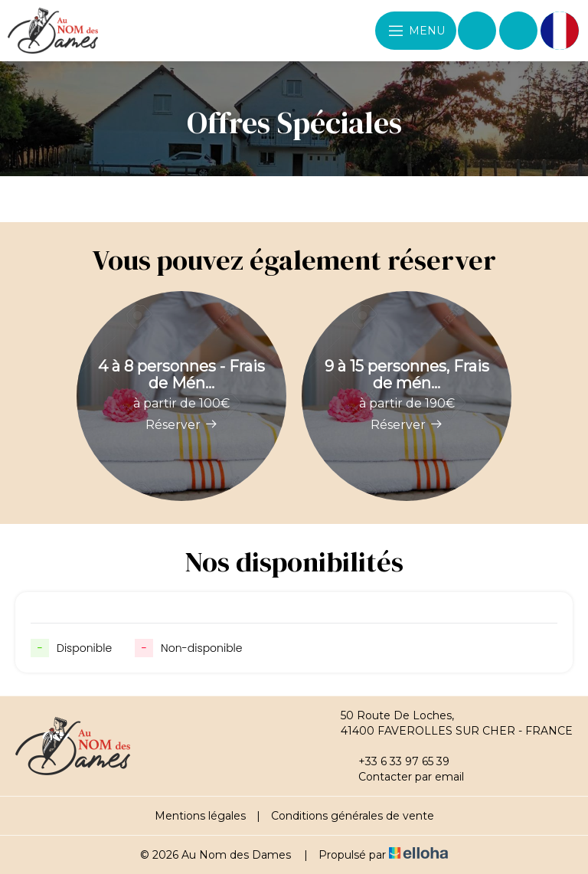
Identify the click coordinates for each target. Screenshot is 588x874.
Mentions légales (200, 816)
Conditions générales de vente (353, 816)
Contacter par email (402, 777)
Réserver (182, 425)
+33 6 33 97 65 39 (395, 761)
